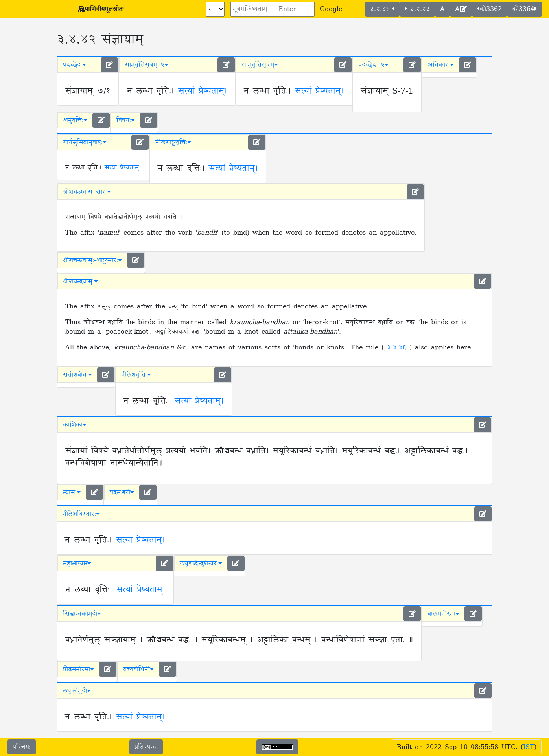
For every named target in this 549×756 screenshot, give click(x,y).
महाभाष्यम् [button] (77, 563)
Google (331, 9)
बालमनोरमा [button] (443, 614)
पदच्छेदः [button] (75, 65)
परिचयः (22, 747)
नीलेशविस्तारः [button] (81, 514)
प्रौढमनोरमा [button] (78, 669)
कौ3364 (524, 9)
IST (529, 747)
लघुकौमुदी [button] (77, 691)
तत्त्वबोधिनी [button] (138, 669)
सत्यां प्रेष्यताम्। (203, 91)
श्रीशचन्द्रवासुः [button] (80, 281)
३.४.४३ (417, 9)
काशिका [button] (75, 425)
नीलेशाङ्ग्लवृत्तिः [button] (173, 142)
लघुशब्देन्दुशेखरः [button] (201, 563)
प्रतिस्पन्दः (146, 747)
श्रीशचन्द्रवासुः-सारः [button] (87, 192)
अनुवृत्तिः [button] (75, 120)
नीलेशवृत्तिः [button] (136, 375)
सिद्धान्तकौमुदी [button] (82, 614)
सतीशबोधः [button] (77, 375)
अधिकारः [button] (441, 65)
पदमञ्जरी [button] (122, 492)
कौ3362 (489, 9)
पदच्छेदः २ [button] (373, 65)
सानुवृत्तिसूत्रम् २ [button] (146, 65)
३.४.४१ (382, 9)
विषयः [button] (126, 120)
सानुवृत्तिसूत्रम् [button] (260, 65)
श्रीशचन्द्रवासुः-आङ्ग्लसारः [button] (92, 260)
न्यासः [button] (72, 492)
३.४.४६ (398, 347)
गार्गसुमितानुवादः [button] (85, 142)
